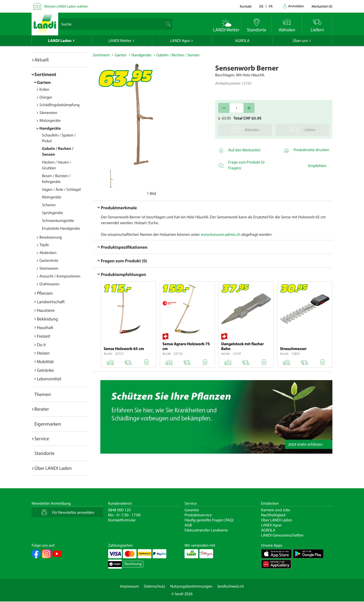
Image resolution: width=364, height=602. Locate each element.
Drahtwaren (49, 284)
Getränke (45, 370)
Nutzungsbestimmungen (191, 586)
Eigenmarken (48, 424)
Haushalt (45, 327)
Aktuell (41, 60)
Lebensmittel (49, 379)
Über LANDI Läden (277, 520)
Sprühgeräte (52, 213)
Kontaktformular (122, 520)
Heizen (43, 353)
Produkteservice (198, 515)
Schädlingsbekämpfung (60, 105)
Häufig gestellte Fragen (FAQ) (209, 520)
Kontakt (246, 6)
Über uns (300, 41)
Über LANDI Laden (53, 468)
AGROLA (242, 41)
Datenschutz (154, 586)
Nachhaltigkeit (273, 515)
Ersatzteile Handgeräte (61, 228)
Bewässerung (51, 237)
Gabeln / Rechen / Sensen (178, 55)
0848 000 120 (119, 510)
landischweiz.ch (231, 586)
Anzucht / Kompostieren (60, 276)
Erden (44, 89)
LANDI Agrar (271, 525)
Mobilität (45, 362)
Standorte (44, 453)
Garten (44, 82)
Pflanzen (45, 293)
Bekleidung (47, 319)
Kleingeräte (52, 197)
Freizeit (44, 336)
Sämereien (48, 113)
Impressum (129, 586)
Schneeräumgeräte (58, 221)
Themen (43, 394)
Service (42, 438)
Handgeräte (50, 128)
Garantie (192, 510)
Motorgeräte (50, 121)
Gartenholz (49, 261)
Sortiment (45, 74)
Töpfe (44, 245)
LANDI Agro (180, 41)
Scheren (49, 205)
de (261, 6)
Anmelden (296, 6)
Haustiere (46, 310)
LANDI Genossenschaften (282, 535)
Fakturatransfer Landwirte (206, 530)
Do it (41, 345)
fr (271, 6)
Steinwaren (49, 268)
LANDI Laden (60, 41)
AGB (188, 525)
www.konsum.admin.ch (221, 235)
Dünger (46, 97)
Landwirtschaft (51, 302)
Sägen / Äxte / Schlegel (61, 190)
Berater (42, 409)
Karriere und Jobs (276, 510)
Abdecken (48, 253)
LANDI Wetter (120, 41)
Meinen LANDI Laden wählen (66, 6)
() (322, 6)
